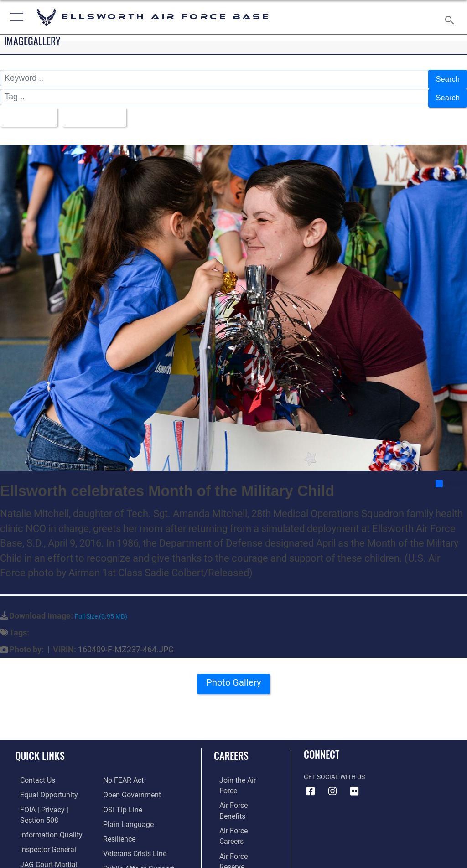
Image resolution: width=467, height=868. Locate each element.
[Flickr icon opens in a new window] (354, 784)
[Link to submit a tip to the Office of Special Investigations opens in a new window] (120, 787)
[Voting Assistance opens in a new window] (129, 856)
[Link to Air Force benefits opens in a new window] (239, 787)
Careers (231, 748)
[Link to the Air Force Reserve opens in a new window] (238, 814)
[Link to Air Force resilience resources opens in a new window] (117, 814)
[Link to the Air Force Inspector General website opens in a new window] (40, 829)
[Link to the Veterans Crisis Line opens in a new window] (131, 829)
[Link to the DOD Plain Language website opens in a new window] (125, 801)
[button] (15, 17)
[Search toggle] (451, 17)
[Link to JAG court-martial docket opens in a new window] (51, 843)
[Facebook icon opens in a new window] (311, 784)
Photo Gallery (233, 679)
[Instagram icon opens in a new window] (332, 784)
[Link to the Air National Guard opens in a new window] (240, 829)
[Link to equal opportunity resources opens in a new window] (41, 787)
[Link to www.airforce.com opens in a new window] (239, 772)
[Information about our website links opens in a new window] (36, 856)
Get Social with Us (334, 770)
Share (451, 476)
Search (447, 78)
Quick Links (40, 748)
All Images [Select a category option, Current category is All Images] (28, 111)
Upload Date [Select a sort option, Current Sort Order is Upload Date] (98, 111)
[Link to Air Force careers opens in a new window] (238, 801)
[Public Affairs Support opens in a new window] (134, 843)
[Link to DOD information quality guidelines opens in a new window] (43, 814)
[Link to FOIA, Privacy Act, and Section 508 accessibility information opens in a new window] (53, 801)
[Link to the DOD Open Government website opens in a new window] (129, 772)
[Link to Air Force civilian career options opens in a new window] (235, 843)
